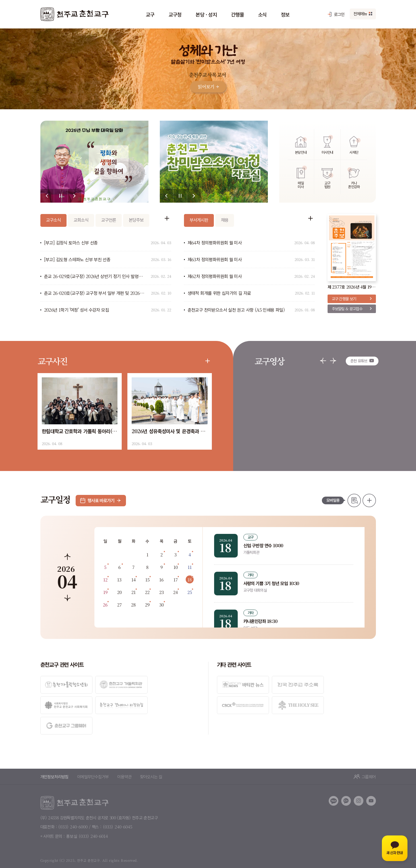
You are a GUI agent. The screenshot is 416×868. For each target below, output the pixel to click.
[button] (47, 196)
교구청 (175, 14)
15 (147, 580)
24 (175, 592)
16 (161, 580)
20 (119, 592)
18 (190, 580)
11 (190, 567)
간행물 (238, 14)
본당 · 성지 (206, 14)
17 (176, 580)
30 (162, 605)
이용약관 (124, 755)
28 (133, 605)
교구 (150, 14)
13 (119, 580)
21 (134, 592)
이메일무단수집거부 (93, 755)
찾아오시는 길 (151, 755)
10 (176, 567)
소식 (262, 14)
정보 (285, 14)
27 (119, 605)
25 (190, 592)
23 (162, 592)
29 (147, 605)
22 (147, 592)
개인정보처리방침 (54, 755)
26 (105, 605)
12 (105, 580)
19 (105, 592)
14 (134, 580)
